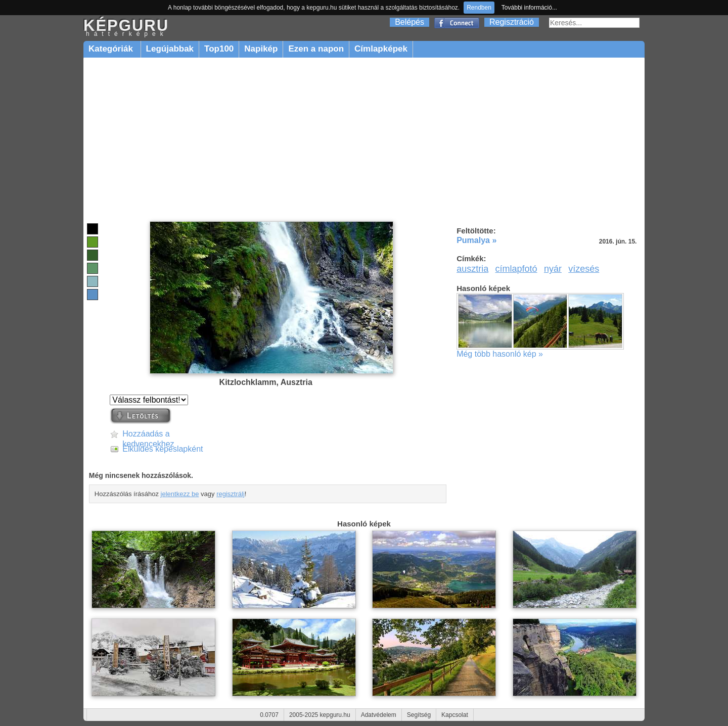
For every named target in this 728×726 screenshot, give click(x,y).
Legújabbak (170, 49)
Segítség (419, 715)
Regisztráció (512, 22)
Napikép (261, 49)
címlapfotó (516, 269)
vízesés (584, 269)
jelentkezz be (180, 494)
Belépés (409, 22)
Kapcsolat (455, 715)
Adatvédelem (379, 715)
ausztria (472, 269)
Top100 (219, 49)
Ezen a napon (316, 49)
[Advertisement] (364, 140)
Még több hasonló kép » (500, 354)
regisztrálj (231, 494)
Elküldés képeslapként (163, 449)
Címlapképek (381, 49)
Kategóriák (112, 49)
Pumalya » (476, 240)
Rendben (479, 8)
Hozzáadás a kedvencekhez (148, 434)
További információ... (529, 8)
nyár (553, 269)
